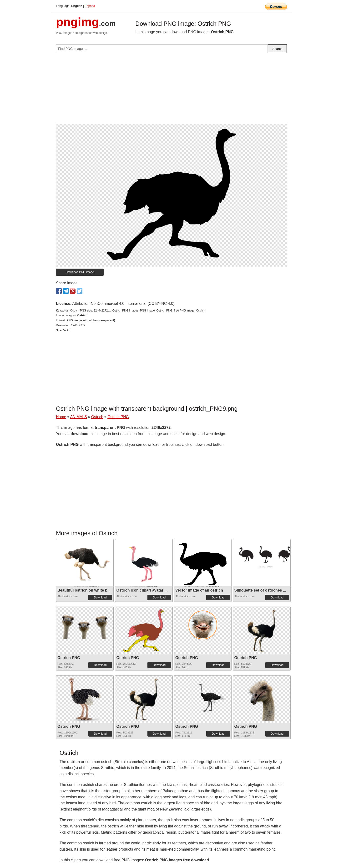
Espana (90, 6)
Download (100, 598)
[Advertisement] (171, 90)
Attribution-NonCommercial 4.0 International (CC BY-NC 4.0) (123, 304)
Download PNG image (80, 272)
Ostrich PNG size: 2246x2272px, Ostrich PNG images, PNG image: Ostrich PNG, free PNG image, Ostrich (138, 311)
